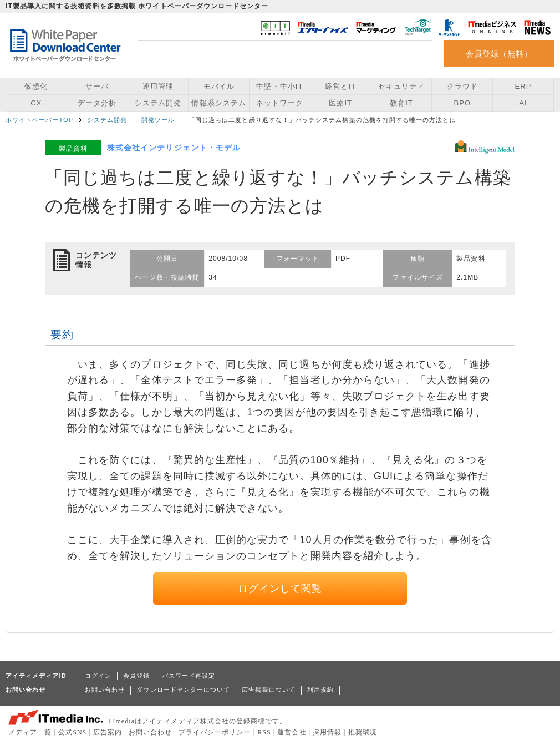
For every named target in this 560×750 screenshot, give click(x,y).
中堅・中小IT (279, 86)
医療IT (340, 103)
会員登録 (136, 676)
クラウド (462, 86)
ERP (523, 86)
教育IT (401, 103)
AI (523, 103)
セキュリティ (401, 86)
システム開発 (158, 103)
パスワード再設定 (189, 676)
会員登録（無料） (499, 54)
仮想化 (36, 86)
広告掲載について (269, 690)
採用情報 (327, 732)
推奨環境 (363, 732)
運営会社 (292, 732)
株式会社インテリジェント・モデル (174, 148)
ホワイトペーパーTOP (39, 120)
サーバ (97, 86)
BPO (462, 103)
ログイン (98, 676)
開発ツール (158, 120)
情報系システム (218, 103)
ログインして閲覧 (280, 589)
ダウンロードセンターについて (183, 690)
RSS (264, 732)
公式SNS (72, 732)
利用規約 (320, 690)
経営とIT (340, 86)
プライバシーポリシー (215, 732)
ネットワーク (279, 103)
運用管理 (158, 86)
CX (36, 103)
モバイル (219, 86)
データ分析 (97, 103)
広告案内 (108, 732)
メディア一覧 (30, 732)
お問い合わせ (105, 690)
